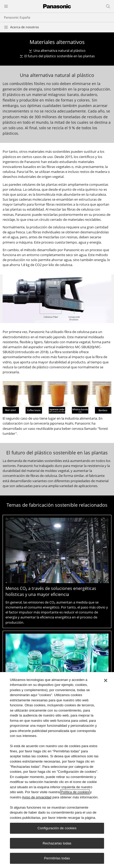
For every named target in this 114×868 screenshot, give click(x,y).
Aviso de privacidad (37, 797)
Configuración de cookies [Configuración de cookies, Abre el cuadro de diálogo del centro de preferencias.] (57, 828)
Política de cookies (75, 792)
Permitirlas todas (57, 858)
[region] (57, 770)
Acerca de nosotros (25, 27)
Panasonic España (17, 17)
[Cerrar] (106, 680)
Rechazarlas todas (57, 843)
